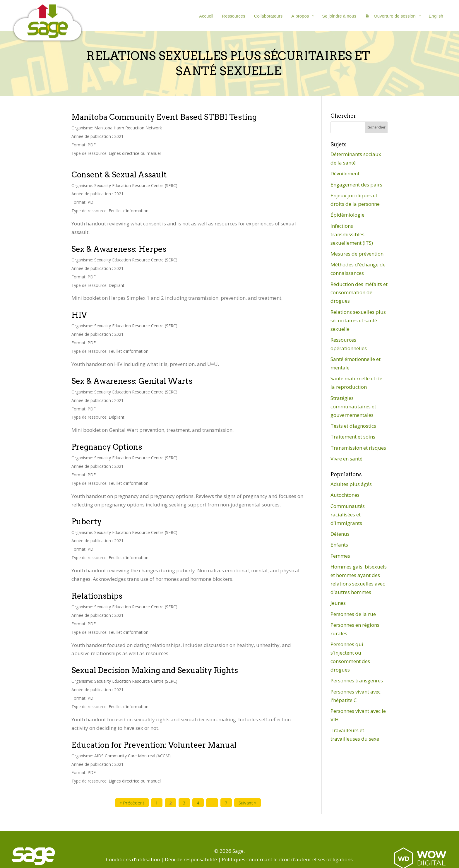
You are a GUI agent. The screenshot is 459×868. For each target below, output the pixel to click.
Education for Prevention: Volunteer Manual (154, 745)
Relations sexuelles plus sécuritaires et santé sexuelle (358, 320)
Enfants (339, 545)
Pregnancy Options (107, 447)
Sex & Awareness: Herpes (119, 249)
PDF (92, 145)
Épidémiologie (347, 215)
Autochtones (345, 495)
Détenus (340, 534)
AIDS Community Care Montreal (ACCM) (132, 756)
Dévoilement (345, 173)
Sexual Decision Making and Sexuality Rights (155, 670)
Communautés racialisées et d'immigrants (348, 515)
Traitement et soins (353, 437)
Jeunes (338, 603)
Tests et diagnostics (353, 426)
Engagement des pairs (356, 185)
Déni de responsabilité (191, 859)
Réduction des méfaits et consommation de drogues (359, 293)
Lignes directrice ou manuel (135, 153)
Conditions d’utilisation (133, 859)
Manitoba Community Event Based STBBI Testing (164, 117)
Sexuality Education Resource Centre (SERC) (136, 185)
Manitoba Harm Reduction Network (128, 128)
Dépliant (117, 285)
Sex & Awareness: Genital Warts (132, 381)
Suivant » (248, 803)
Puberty (87, 522)
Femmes (340, 556)
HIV (79, 315)
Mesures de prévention (357, 254)
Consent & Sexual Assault (119, 175)
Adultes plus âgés (351, 484)
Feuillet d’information (129, 211)
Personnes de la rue (353, 614)
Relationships (97, 596)
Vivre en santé (346, 459)
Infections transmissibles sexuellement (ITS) (352, 234)
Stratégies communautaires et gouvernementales (353, 406)
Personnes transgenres (357, 680)
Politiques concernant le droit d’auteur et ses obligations (287, 859)
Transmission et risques (358, 448)
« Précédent (132, 803)
